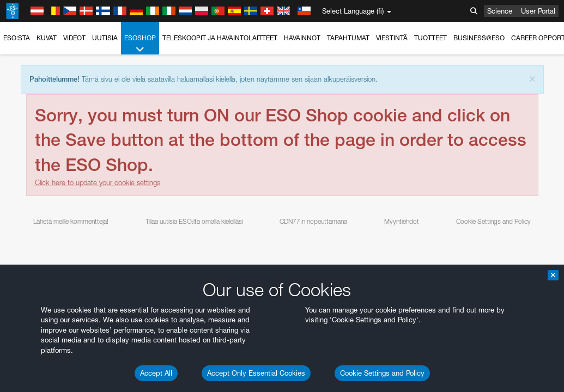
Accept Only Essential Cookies (256, 373)
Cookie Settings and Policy (382, 373)
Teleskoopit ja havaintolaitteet (220, 38)
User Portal (538, 11)
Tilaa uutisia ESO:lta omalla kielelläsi (194, 221)
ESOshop (140, 44)
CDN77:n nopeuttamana (313, 221)
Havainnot (302, 38)
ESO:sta (17, 38)
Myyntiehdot (402, 221)
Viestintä (392, 38)
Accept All (156, 373)
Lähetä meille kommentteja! (71, 221)
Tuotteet (430, 38)
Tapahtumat (348, 38)
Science (500, 11)
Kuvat (47, 38)
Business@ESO (479, 38)
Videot (74, 38)
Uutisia (105, 38)
